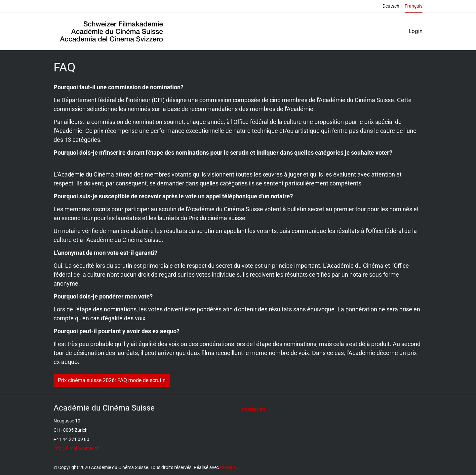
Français (414, 6)
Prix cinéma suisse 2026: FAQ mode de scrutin (112, 380)
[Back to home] (111, 31)
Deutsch (391, 6)
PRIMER (228, 468)
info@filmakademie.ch (77, 448)
